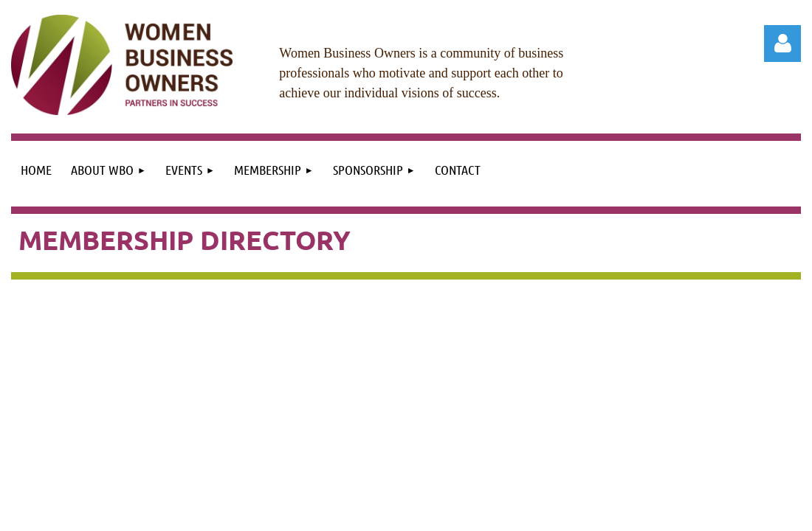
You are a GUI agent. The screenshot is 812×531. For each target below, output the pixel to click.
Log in (782, 44)
